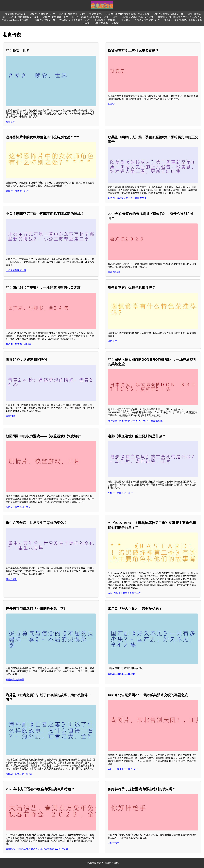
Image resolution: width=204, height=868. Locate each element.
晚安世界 (10, 122)
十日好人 (126, 20)
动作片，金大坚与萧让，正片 (168, 14)
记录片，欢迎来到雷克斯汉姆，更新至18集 (128, 14)
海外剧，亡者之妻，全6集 (19, 774)
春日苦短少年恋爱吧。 (106, 20)
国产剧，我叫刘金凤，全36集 (24, 17)
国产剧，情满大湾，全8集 (72, 14)
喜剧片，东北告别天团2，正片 (123, 769)
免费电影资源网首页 (15, 14)
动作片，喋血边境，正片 (120, 493)
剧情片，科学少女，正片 (147, 20)
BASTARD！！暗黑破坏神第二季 (124, 593)
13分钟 (116, 23)
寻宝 (115, 17)
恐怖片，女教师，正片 (17, 191)
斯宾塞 (111, 104)
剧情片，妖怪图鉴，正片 (55, 17)
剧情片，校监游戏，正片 (18, 507)
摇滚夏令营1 (96, 14)
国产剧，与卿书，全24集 (18, 344)
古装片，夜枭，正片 (45, 20)
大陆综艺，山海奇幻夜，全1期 (75, 20)
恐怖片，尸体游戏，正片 (42, 14)
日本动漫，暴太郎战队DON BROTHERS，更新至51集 (135, 421)
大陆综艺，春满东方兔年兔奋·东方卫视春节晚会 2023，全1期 (37, 849)
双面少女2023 (101, 23)
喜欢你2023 (114, 272)
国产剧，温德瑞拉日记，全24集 (138, 17)
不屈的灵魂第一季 (15, 680)
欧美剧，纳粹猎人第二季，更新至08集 (127, 198)
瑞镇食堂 (112, 341)
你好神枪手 (113, 843)
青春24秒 (10, 416)
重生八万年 (11, 579)
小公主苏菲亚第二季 (16, 270)
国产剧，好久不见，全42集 (122, 674)
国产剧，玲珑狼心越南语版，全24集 (90, 17)
